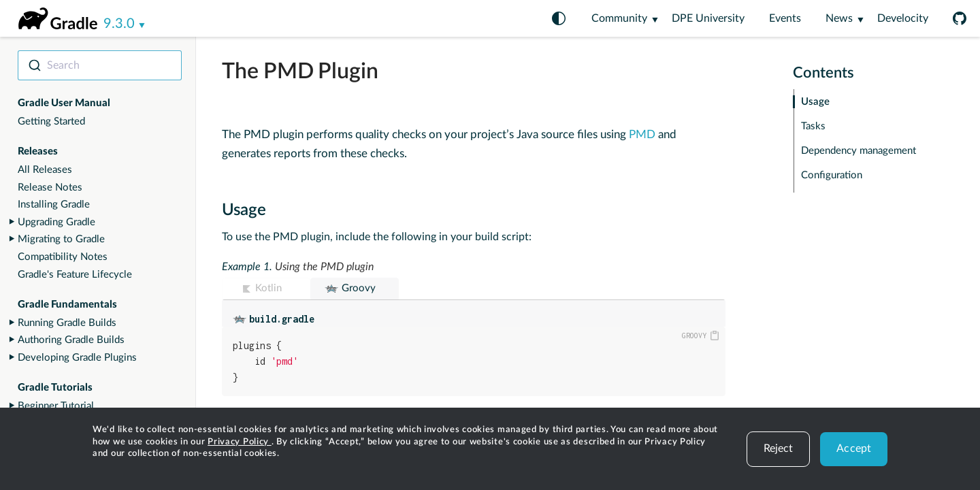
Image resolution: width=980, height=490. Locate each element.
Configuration (832, 175)
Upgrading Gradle (56, 222)
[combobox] (100, 65)
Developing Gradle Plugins (77, 358)
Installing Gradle (54, 205)
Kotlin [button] (268, 288)
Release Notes (50, 187)
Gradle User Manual (64, 103)
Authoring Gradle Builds (71, 340)
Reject (779, 448)
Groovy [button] (359, 288)
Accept (854, 448)
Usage (815, 102)
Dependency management (859, 151)
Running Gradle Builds (67, 323)
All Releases (45, 170)
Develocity (903, 18)
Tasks (813, 126)
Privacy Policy (240, 442)
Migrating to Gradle (61, 239)
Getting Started (51, 121)
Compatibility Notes (63, 257)
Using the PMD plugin (324, 267)
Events (785, 18)
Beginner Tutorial (56, 406)
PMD (642, 134)
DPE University (708, 18)
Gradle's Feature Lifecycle (75, 275)
